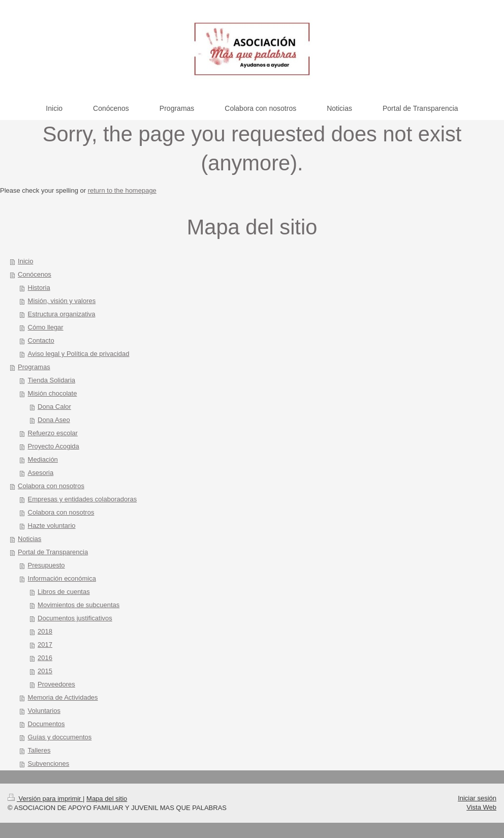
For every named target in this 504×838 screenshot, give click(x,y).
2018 (45, 631)
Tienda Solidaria (52, 380)
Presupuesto (46, 565)
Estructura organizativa (62, 314)
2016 (45, 658)
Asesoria (41, 473)
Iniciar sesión (477, 798)
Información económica (62, 578)
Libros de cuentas (64, 592)
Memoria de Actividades (63, 697)
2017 (45, 645)
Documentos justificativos (75, 618)
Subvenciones (49, 764)
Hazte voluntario (52, 526)
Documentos (46, 724)
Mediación (43, 459)
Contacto (41, 340)
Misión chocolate (53, 393)
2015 (45, 671)
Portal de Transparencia (53, 552)
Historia (39, 288)
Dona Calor (54, 407)
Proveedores (56, 684)
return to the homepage (122, 190)
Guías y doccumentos (60, 737)
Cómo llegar (46, 327)
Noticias (29, 539)
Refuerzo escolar (53, 433)
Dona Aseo (54, 420)
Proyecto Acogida (54, 446)
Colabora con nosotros (51, 486)
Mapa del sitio (107, 799)
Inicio (25, 261)
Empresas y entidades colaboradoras (83, 499)
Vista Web (481, 807)
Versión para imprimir (45, 799)
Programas (34, 367)
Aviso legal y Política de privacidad (79, 354)
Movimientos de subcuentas (78, 605)
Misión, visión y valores (62, 301)
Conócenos (35, 274)
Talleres (39, 750)
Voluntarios (44, 711)
